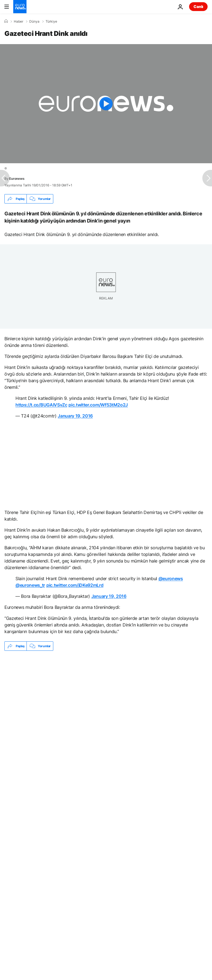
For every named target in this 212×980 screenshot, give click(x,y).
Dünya (34, 22)
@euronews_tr (30, 585)
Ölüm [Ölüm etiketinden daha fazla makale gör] (16, 717)
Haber (18, 22)
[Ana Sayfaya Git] (20, 7)
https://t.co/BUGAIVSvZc (41, 405)
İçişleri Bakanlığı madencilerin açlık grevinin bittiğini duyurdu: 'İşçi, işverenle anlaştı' (80, 672)
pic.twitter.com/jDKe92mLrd (75, 585)
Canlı (198, 6)
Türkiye (51, 22)
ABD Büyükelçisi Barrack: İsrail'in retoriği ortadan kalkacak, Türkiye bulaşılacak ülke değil (84, 685)
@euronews (171, 579)
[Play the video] (106, 104)
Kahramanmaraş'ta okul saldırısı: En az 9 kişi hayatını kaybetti (60, 698)
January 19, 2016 (75, 416)
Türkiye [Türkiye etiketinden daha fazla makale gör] (45, 717)
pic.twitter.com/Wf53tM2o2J (98, 405)
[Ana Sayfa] (6, 21)
